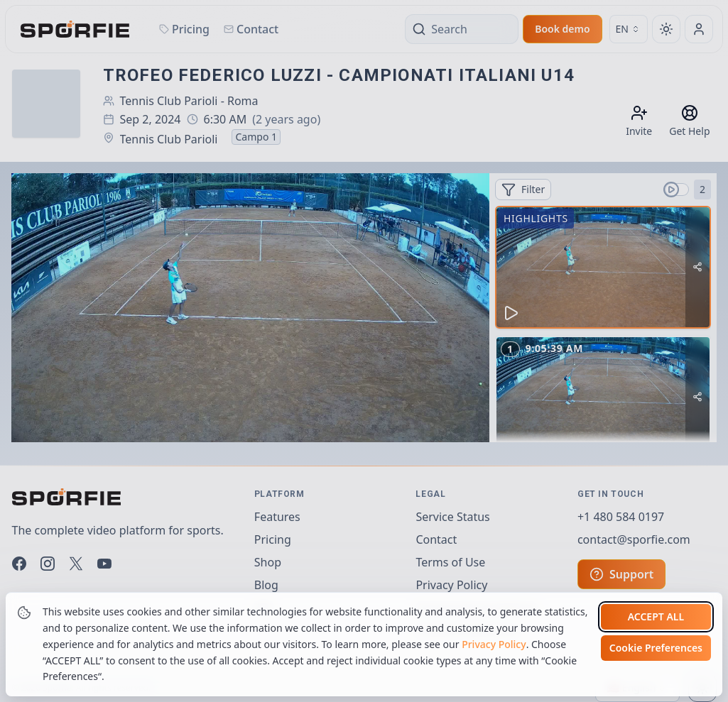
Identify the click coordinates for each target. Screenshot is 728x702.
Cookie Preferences (656, 666)
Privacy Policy (494, 662)
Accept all (656, 635)
